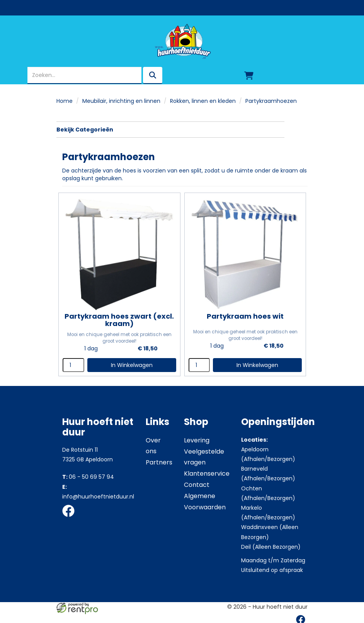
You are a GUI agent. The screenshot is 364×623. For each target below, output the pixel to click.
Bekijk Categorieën (170, 130)
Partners (159, 461)
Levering (197, 439)
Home (65, 101)
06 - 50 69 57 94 (88, 476)
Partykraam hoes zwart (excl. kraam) (119, 319)
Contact (197, 484)
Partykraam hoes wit (243, 315)
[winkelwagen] (249, 75)
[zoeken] (153, 75)
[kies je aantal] (73, 364)
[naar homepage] (182, 41)
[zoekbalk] (84, 75)
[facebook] (71, 517)
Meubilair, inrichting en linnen (121, 101)
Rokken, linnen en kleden (203, 101)
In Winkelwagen (131, 364)
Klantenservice (207, 472)
